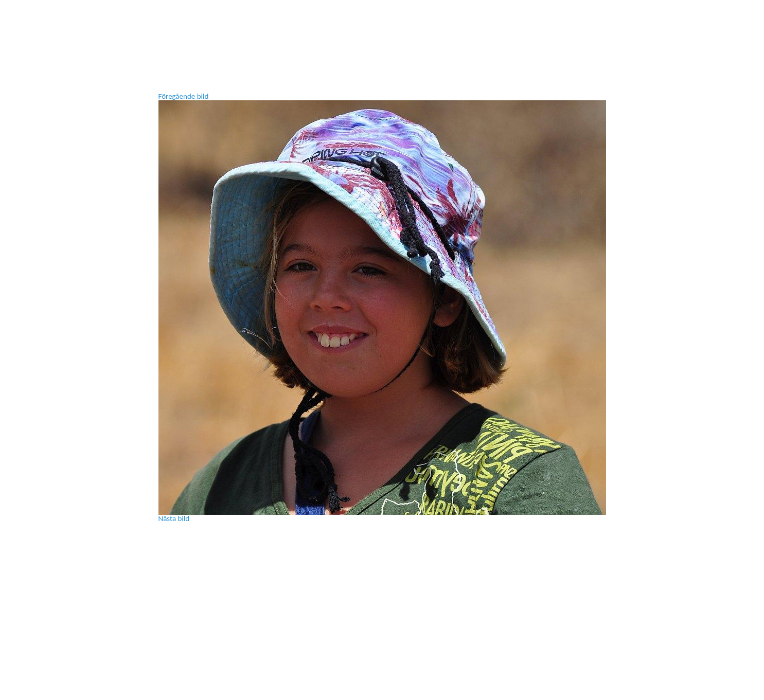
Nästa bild (174, 518)
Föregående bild (184, 96)
